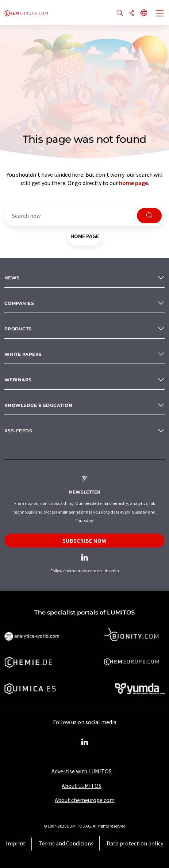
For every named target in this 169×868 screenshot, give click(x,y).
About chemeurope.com (85, 800)
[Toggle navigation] (160, 14)
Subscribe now (84, 541)
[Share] (132, 13)
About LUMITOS (82, 786)
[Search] (120, 13)
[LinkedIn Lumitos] (85, 742)
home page (133, 183)
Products (18, 329)
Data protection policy (135, 843)
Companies (19, 303)
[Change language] (144, 13)
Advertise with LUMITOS (82, 771)
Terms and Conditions (66, 843)
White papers (23, 354)
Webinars (18, 380)
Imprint (16, 843)
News (12, 278)
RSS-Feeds (18, 431)
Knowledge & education (38, 405)
